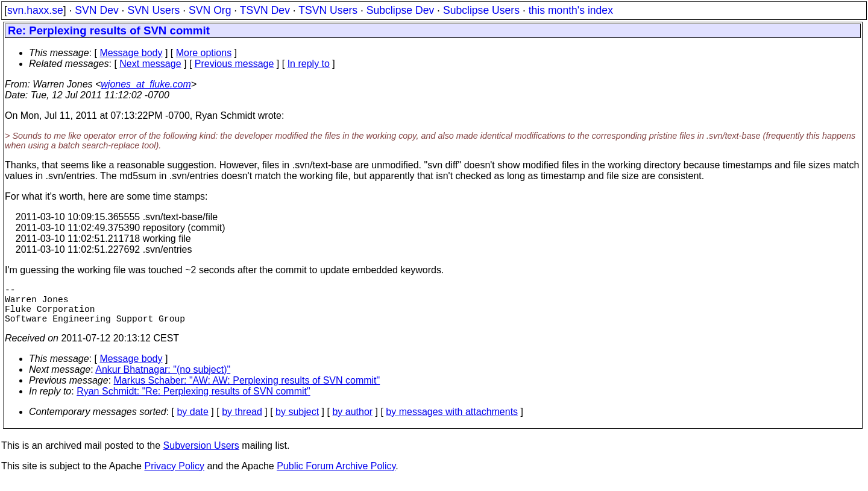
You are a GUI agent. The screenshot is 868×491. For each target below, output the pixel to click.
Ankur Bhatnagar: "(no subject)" (163, 379)
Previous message (234, 64)
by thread (242, 421)
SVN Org (210, 10)
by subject (297, 421)
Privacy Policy (174, 476)
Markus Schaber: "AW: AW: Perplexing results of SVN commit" (247, 390)
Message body (131, 53)
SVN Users (153, 10)
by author (352, 421)
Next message (150, 64)
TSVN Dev (265, 10)
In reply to (309, 64)
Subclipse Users (481, 10)
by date (192, 421)
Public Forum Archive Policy (336, 476)
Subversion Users (201, 455)
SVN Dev (96, 10)
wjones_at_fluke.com (146, 84)
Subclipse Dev (400, 10)
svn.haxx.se (35, 10)
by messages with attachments (452, 421)
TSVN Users (328, 10)
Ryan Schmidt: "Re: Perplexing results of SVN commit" (193, 401)
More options (204, 53)
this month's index (571, 10)
